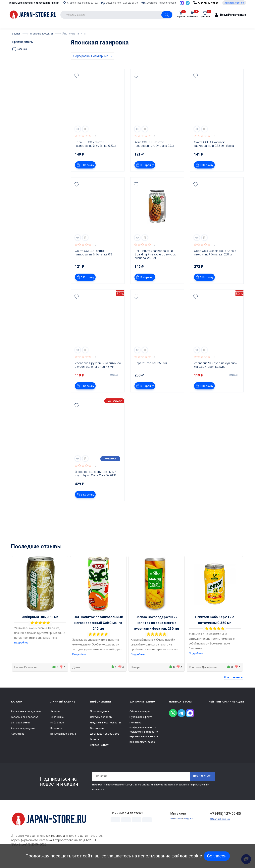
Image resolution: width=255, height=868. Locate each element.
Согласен (217, 856)
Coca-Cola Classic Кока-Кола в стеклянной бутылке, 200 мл (215, 263)
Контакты (56, 738)
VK (172, 830)
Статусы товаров (101, 727)
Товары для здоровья (25, 727)
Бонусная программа (63, 744)
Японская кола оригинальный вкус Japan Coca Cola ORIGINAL (97, 484)
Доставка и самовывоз (105, 744)
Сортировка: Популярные (91, 66)
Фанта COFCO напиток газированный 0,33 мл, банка (214, 154)
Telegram (189, 830)
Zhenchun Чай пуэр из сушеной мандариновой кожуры (216, 375)
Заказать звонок (234, 8)
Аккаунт (55, 721)
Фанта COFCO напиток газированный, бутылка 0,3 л (95, 263)
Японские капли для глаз (26, 721)
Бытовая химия (20, 733)
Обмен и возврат (140, 721)
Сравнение (57, 727)
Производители (100, 721)
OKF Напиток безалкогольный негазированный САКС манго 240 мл (98, 633)
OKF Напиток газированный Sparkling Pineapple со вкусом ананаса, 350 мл (156, 264)
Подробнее (22, 652)
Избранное (57, 733)
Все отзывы (233, 687)
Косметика (18, 744)
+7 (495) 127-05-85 (226, 824)
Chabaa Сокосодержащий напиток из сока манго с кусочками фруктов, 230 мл (157, 633)
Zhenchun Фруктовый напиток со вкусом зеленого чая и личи (98, 375)
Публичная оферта (141, 727)
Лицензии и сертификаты (105, 733)
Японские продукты (23, 738)
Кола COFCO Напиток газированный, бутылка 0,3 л (154, 154)
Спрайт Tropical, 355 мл (151, 373)
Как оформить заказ (142, 752)
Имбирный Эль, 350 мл (40, 627)
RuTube (179, 830)
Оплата (95, 749)
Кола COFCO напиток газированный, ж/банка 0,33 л (95, 154)
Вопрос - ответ (99, 755)
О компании (97, 738)
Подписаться (201, 787)
